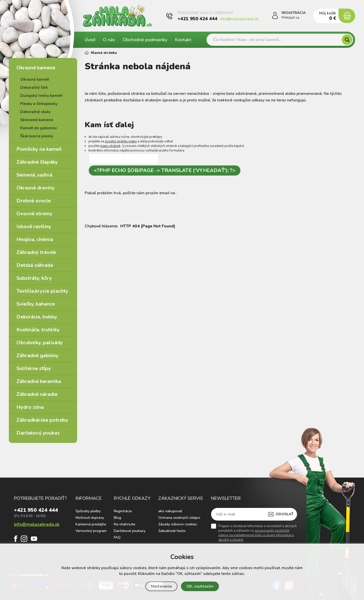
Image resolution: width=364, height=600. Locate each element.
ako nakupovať (170, 511)
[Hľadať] (347, 40)
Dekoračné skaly (35, 112)
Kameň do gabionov (39, 128)
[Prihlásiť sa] (275, 16)
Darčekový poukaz (38, 433)
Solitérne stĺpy (34, 368)
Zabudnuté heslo (172, 531)
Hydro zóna (30, 407)
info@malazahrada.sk (239, 19)
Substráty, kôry (34, 278)
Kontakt (183, 40)
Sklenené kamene (37, 120)
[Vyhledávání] (280, 40)
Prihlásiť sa (290, 18)
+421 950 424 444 (197, 19)
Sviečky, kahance (36, 304)
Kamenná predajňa (91, 524)
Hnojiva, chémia (35, 239)
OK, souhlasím (200, 586)
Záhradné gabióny (38, 356)
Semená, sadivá (34, 175)
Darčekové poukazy (130, 531)
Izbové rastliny (34, 227)
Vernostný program (91, 531)
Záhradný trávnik (36, 252)
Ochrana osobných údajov (179, 518)
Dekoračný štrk (34, 88)
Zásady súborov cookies (178, 524)
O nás (109, 40)
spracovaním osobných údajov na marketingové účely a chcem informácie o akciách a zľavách (256, 535)
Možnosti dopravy (90, 518)
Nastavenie (161, 586)
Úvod (90, 40)
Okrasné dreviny (36, 188)
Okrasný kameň (35, 79)
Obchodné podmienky (145, 40)
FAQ (117, 537)
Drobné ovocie (34, 201)
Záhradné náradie (37, 394)
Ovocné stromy (34, 214)
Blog (117, 518)
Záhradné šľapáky (37, 162)
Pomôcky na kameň (39, 149)
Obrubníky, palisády (40, 343)
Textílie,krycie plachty (42, 291)
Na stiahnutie (124, 524)
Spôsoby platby (88, 511)
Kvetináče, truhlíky (38, 330)
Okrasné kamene (36, 68)
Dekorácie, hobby (37, 317)
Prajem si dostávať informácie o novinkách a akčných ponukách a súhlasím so (258, 533)
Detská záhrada (35, 265)
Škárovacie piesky (37, 136)
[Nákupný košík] (347, 16)
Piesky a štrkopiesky (39, 104)
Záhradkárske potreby (42, 420)
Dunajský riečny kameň (41, 96)
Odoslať (285, 514)
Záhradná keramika (39, 381)
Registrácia (123, 511)
